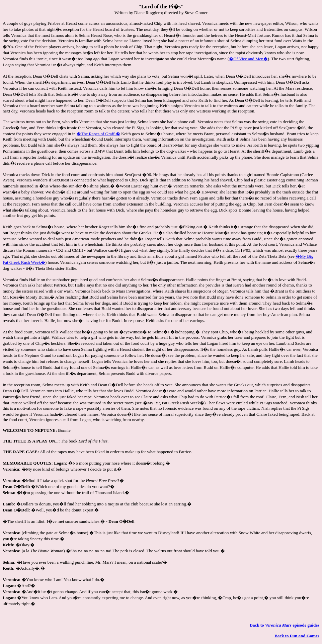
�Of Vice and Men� (248, 59)
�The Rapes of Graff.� (98, 134)
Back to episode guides (285, 625)
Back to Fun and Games (297, 636)
